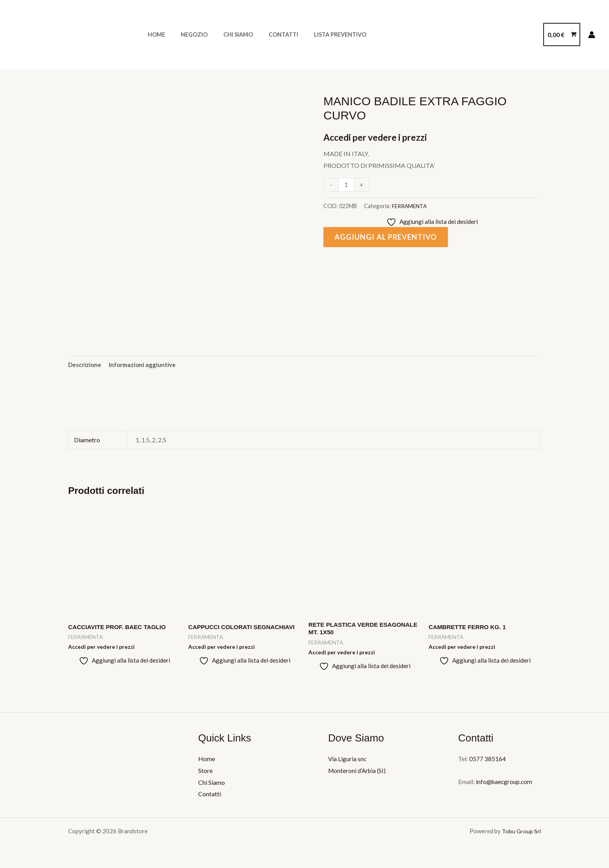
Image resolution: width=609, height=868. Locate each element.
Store (205, 773)
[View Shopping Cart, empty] (562, 35)
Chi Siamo (227, 34)
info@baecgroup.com (505, 784)
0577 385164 (487, 761)
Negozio (188, 34)
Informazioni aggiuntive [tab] (145, 365)
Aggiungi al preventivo (388, 238)
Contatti (268, 34)
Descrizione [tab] (85, 365)
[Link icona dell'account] (592, 35)
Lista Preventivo (320, 34)
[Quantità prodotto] (347, 185)
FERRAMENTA (410, 206)
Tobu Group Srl (521, 834)
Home (154, 34)
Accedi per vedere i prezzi (379, 137)
